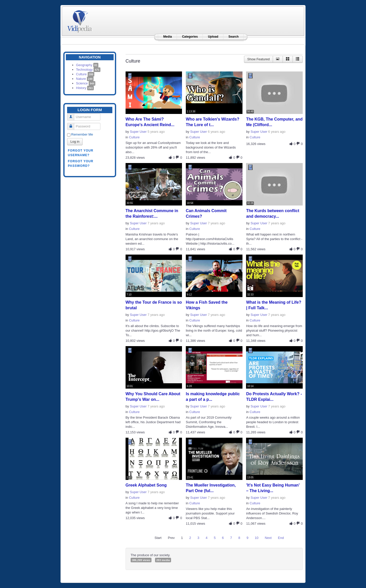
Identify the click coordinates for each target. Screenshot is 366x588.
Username (73, 115)
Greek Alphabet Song (146, 485)
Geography (87, 65)
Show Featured (258, 59)
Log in (75, 142)
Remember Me (82, 134)
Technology (88, 70)
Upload (213, 37)
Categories (190, 37)
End (281, 538)
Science (86, 83)
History (85, 88)
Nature (85, 79)
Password (73, 124)
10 (256, 538)
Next (268, 538)
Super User (138, 132)
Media (167, 37)
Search (234, 37)
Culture (85, 74)
